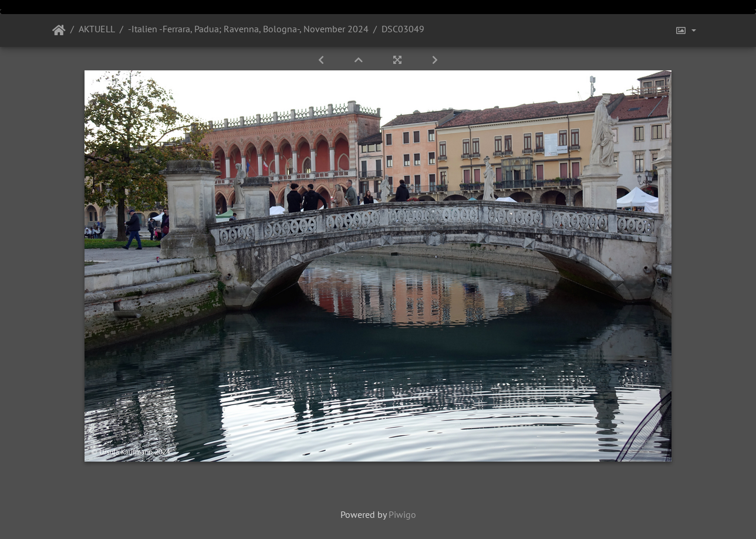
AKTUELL (97, 29)
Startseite (59, 30)
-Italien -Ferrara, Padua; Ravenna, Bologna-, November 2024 (248, 29)
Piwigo (402, 514)
